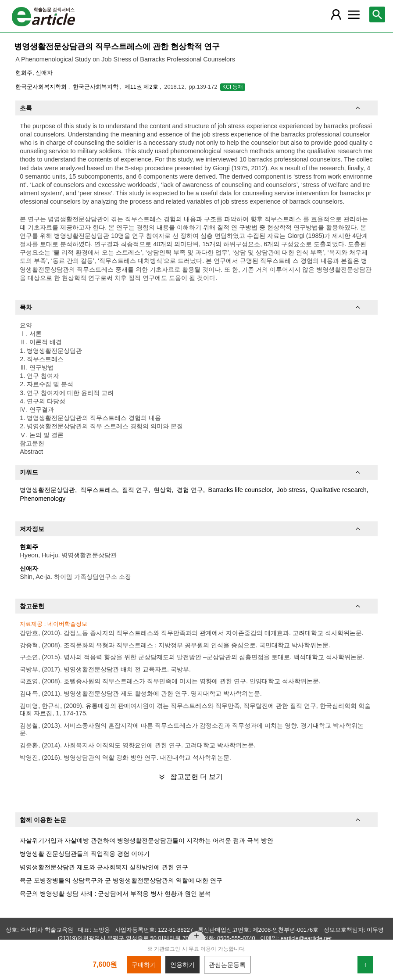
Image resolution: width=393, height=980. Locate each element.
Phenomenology (43, 499)
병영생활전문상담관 (47, 490)
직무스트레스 (99, 490)
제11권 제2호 (142, 87)
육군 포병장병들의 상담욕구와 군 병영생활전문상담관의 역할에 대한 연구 (121, 880)
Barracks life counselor (240, 490)
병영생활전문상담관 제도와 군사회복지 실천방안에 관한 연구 (104, 867)
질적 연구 (135, 490)
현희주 (24, 73)
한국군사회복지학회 (42, 87)
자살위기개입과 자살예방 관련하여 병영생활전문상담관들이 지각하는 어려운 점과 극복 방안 (146, 840)
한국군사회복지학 (96, 87)
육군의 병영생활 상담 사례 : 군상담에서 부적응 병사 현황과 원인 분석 (115, 894)
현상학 (163, 490)
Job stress (291, 490)
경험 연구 (190, 490)
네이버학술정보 (67, 624)
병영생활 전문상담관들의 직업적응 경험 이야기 (85, 854)
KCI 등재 (233, 87)
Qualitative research (339, 490)
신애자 (44, 73)
